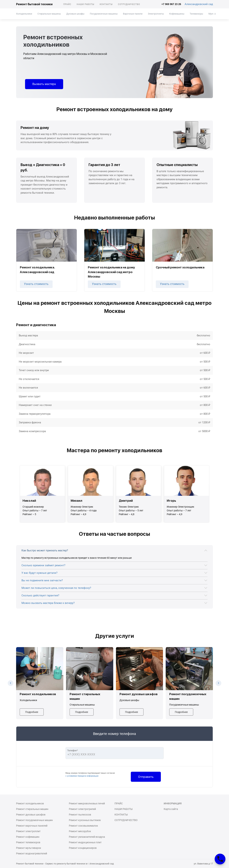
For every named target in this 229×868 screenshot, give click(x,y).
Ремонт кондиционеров (83, 848)
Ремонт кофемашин (28, 837)
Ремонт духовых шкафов (31, 815)
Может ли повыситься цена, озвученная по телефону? (56, 588)
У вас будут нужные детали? (39, 573)
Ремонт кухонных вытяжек (85, 820)
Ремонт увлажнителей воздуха (87, 837)
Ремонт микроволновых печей (87, 803)
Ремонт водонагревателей (32, 853)
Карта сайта (171, 809)
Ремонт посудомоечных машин (34, 820)
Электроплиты (156, 14)
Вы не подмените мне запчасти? (42, 580)
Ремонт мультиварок (29, 848)
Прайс (67, 4)
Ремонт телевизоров (28, 842)
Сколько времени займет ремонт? (43, 565)
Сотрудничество (129, 4)
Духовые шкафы (75, 14)
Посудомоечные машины (104, 14)
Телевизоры (196, 14)
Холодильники (24, 14)
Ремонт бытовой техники (34, 4)
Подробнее (32, 712)
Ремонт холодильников (30, 803)
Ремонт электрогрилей (82, 809)
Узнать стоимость (36, 284)
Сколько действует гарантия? (40, 595)
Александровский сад (199, 4)
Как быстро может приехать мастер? (45, 550)
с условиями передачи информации (82, 776)
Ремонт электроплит (28, 831)
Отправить (146, 777)
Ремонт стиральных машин (32, 809)
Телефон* (73, 750)
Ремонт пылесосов (80, 815)
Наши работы (86, 4)
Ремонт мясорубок (80, 831)
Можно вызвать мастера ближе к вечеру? (48, 603)
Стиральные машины (49, 14)
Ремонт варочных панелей (32, 826)
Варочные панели (133, 14)
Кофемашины (177, 14)
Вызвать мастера (44, 84)
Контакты (106, 4)
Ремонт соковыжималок (83, 826)
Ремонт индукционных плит (85, 842)
